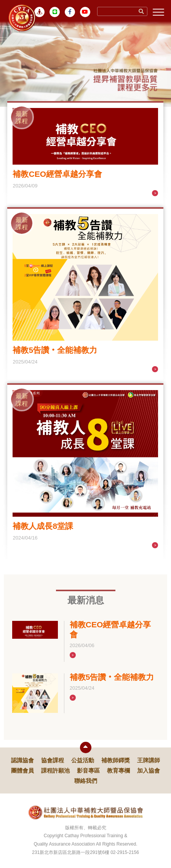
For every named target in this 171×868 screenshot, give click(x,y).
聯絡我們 (86, 781)
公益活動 (83, 760)
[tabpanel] (85, 63)
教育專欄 (118, 770)
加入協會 (149, 770)
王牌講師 (149, 760)
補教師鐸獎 (116, 760)
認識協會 (22, 760)
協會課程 (53, 760)
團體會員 (22, 770)
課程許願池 (55, 770)
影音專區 (88, 770)
